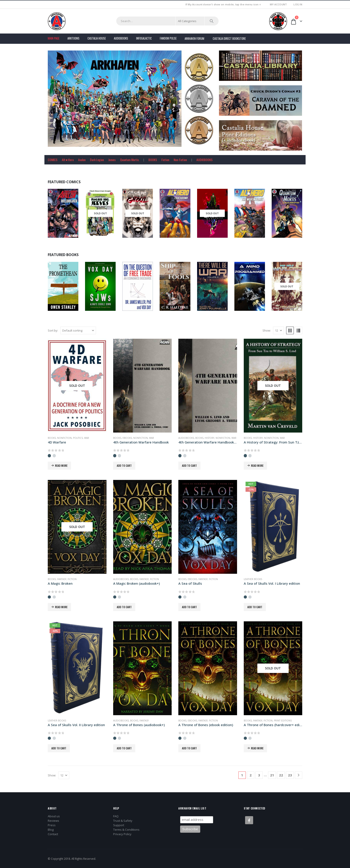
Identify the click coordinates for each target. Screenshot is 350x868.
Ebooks (127, 438)
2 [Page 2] (251, 775)
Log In (298, 4)
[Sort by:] (78, 330)
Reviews (53, 821)
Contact (53, 834)
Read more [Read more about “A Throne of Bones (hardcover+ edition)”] (257, 748)
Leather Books (253, 579)
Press (52, 825)
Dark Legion (97, 160)
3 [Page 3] (259, 775)
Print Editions (283, 721)
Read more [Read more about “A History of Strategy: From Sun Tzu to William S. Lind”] (257, 466)
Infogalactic (144, 38)
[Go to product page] (77, 386)
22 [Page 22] (281, 775)
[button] (290, 330)
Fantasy (62, 579)
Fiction (165, 160)
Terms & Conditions (126, 830)
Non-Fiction (180, 160)
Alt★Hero (68, 160)
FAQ (116, 816)
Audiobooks (121, 38)
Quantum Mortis (129, 160)
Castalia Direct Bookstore (229, 38)
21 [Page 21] (272, 775)
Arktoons (73, 38)
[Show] (278, 330)
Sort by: (53, 330)
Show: (267, 330)
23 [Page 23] (290, 775)
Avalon (82, 160)
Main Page (54, 38)
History (209, 438)
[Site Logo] (57, 21)
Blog (51, 830)
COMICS (53, 160)
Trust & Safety (123, 821)
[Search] (212, 21)
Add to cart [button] (124, 466)
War (87, 438)
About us (54, 816)
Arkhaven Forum (194, 38)
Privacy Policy (122, 834)
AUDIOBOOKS (204, 160)
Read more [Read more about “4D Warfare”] (61, 466)
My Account (278, 4)
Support (119, 825)
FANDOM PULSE (168, 38)
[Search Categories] (190, 21)
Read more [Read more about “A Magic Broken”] (61, 607)
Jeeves (112, 160)
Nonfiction (64, 438)
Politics (78, 438)
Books (52, 438)
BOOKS (153, 160)
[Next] (299, 775)
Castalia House (97, 38)
